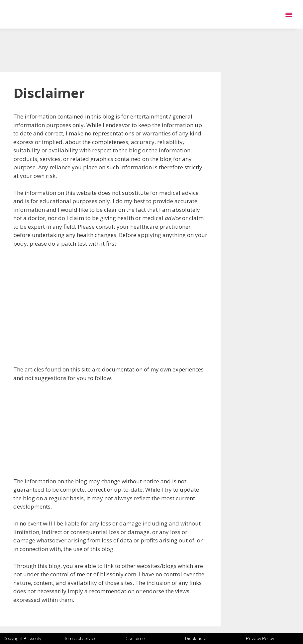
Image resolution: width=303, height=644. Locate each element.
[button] (289, 14)
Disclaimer (135, 638)
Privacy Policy (260, 638)
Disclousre (196, 638)
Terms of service (80, 638)
